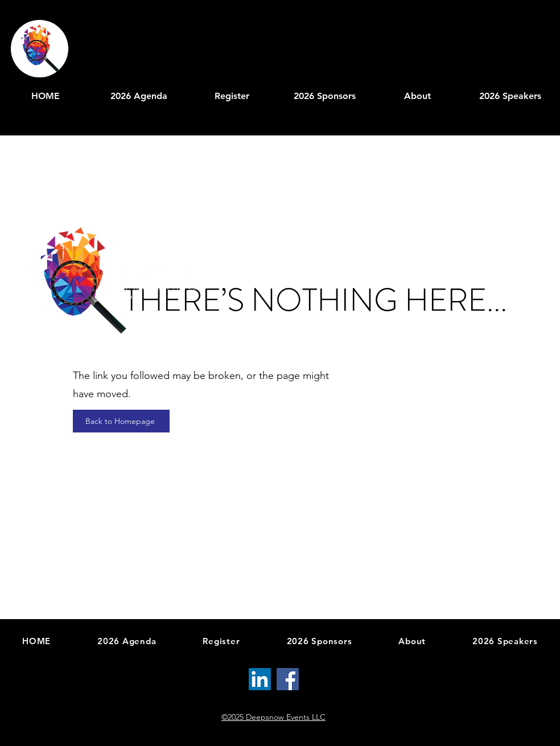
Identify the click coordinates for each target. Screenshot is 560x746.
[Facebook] (288, 679)
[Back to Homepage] (121, 421)
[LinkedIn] (260, 679)
